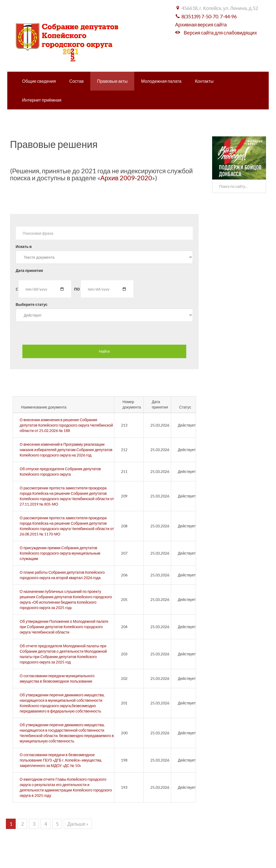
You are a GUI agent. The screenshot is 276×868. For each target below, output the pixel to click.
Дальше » (78, 824)
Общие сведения (39, 81)
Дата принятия (29, 270)
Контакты (204, 81)
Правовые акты (112, 81)
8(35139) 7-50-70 (200, 16)
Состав (76, 81)
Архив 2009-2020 (126, 178)
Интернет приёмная (42, 100)
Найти (104, 351)
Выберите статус (32, 304)
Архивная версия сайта (201, 25)
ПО (77, 289)
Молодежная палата (161, 81)
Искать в (24, 246)
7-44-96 (228, 16)
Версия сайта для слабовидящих (220, 33)
